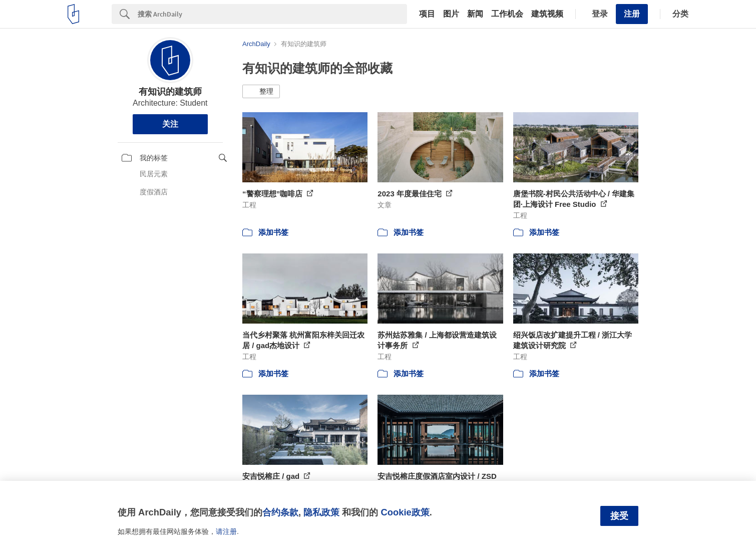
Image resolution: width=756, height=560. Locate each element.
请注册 (226, 531)
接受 (619, 516)
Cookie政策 (405, 512)
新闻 (475, 14)
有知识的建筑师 (170, 92)
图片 (451, 14)
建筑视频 (547, 14)
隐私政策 (321, 512)
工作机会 (507, 14)
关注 (170, 124)
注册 (632, 14)
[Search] (272, 14)
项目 (427, 14)
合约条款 (280, 512)
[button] (261, 92)
